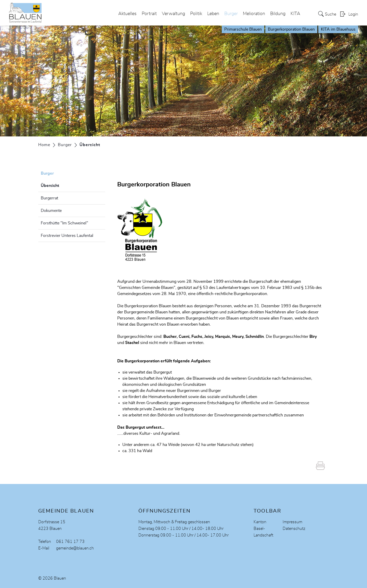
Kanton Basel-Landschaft (263, 529)
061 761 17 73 (70, 542)
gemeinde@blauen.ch (75, 548)
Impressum (292, 522)
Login (353, 14)
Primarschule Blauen (243, 29)
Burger (231, 14)
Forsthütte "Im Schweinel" (64, 223)
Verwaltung (173, 14)
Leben (213, 14)
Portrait (149, 14)
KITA (295, 14)
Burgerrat (49, 198)
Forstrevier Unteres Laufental (67, 236)
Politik (196, 14)
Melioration (254, 14)
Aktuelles (127, 14)
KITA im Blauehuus (338, 29)
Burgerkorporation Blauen (291, 29)
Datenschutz (294, 529)
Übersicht (63, 185)
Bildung (278, 14)
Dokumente (51, 211)
